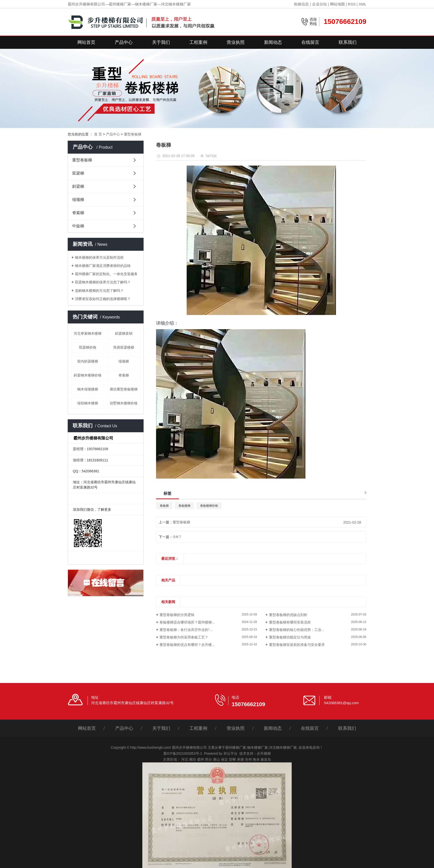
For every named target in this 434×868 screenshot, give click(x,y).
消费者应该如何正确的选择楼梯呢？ (103, 299)
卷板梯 (164, 506)
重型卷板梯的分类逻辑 (177, 615)
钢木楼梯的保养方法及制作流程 (99, 257)
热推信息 (301, 4)
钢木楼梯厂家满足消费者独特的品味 (103, 266)
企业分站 (320, 4)
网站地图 (337, 4)
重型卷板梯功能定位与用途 (290, 637)
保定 (224, 759)
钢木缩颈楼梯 (88, 389)
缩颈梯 (78, 200)
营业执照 (236, 42)
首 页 (98, 134)
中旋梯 (78, 226)
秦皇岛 (266, 759)
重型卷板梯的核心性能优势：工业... (297, 630)
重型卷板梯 (133, 134)
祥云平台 (230, 753)
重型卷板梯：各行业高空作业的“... (186, 630)
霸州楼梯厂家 (236, 747)
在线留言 (310, 42)
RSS (352, 4)
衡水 (256, 759)
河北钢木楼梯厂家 (283, 747)
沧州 (248, 759)
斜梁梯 (78, 186)
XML (362, 4)
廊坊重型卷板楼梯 (124, 389)
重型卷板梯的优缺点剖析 (288, 615)
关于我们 (161, 42)
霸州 (201, 759)
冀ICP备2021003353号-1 (183, 753)
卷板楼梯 (184, 506)
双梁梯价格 (88, 347)
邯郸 (232, 759)
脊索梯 (78, 213)
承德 (240, 759)
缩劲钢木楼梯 (88, 403)
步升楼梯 (264, 753)
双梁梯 (78, 173)
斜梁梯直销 (124, 333)
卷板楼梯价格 (209, 506)
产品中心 (124, 42)
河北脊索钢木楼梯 (88, 333)
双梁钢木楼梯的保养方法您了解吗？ (103, 282)
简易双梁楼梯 (124, 347)
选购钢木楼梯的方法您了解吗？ (99, 291)
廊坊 (193, 759)
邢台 (209, 759)
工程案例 (198, 42)
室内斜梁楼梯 (88, 361)
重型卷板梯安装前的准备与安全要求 (297, 645)
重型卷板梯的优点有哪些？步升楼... (187, 645)
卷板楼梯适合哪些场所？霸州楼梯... (187, 622)
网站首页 (86, 42)
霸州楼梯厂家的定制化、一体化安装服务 (106, 274)
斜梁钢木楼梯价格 (88, 375)
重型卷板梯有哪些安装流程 (290, 622)
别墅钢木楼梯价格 (124, 403)
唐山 (217, 759)
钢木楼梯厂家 (258, 747)
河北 (185, 759)
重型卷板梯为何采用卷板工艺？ (184, 637)
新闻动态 (273, 42)
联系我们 (348, 42)
